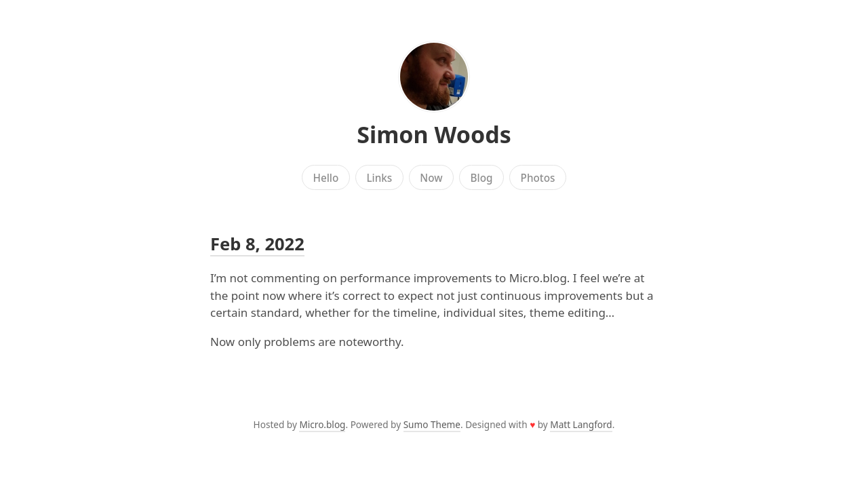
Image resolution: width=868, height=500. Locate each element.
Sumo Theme (432, 424)
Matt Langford (581, 424)
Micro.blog (322, 424)
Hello (326, 178)
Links (379, 178)
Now (431, 178)
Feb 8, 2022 (257, 244)
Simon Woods (434, 134)
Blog (482, 178)
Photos (538, 178)
